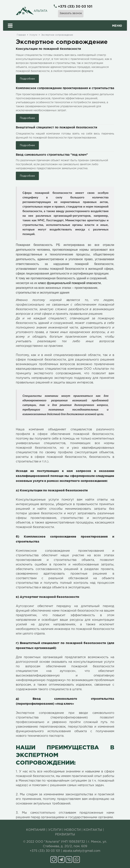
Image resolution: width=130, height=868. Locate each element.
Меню (65, 26)
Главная (21, 35)
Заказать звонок (71, 13)
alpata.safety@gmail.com (82, 851)
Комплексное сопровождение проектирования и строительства (65, 88)
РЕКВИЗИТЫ (65, 835)
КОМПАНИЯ (36, 830)
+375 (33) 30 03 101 (75, 7)
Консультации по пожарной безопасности (48, 49)
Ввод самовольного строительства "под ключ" (52, 155)
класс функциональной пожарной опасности (69, 283)
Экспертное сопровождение (57, 35)
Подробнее (27, 79)
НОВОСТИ (72, 830)
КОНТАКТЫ (93, 830)
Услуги (33, 35)
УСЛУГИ (55, 830)
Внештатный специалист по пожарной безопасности (57, 128)
